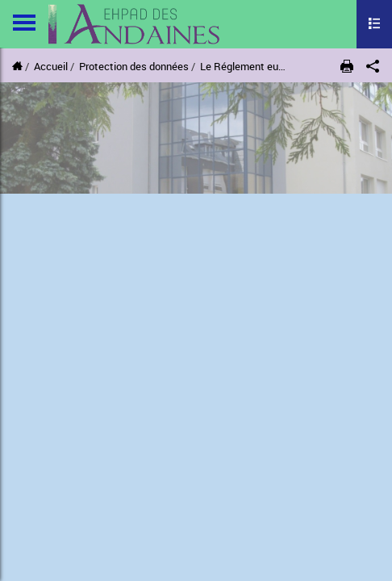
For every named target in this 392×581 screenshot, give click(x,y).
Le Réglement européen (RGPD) (273, 66)
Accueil (51, 66)
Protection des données (134, 66)
